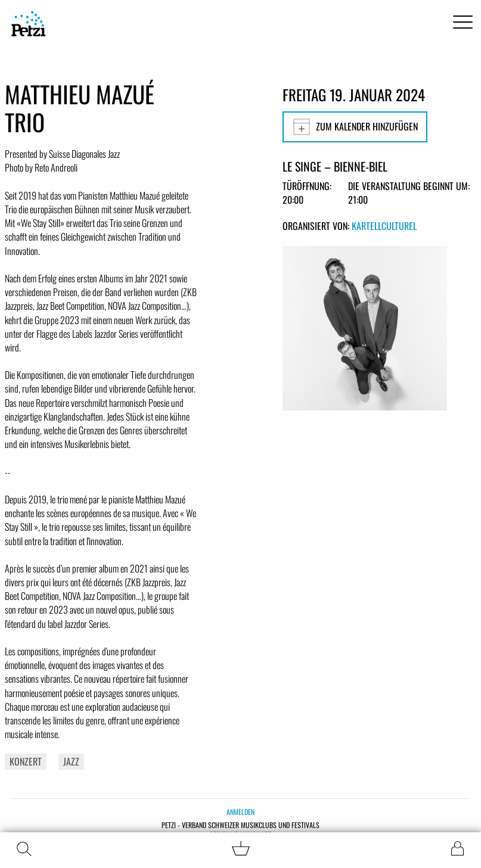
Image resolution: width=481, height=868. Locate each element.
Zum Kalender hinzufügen (355, 127)
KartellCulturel (384, 226)
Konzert (26, 761)
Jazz (71, 761)
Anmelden (240, 812)
